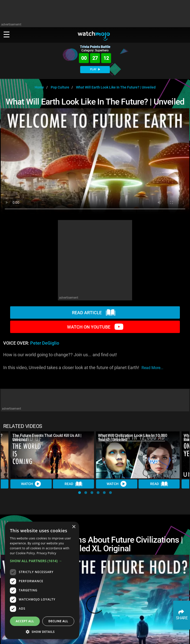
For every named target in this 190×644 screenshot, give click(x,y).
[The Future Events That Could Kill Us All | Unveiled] (52, 455)
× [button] (74, 527)
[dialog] (42, 580)
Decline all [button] (58, 621)
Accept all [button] (25, 621)
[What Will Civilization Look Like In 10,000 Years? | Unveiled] (138, 455)
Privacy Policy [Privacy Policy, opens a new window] (46, 553)
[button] (80, 493)
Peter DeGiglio (45, 343)
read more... (152, 368)
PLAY (95, 69)
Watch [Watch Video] (31, 484)
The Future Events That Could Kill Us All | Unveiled (47, 438)
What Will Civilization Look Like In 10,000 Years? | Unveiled (133, 438)
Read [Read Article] (73, 484)
